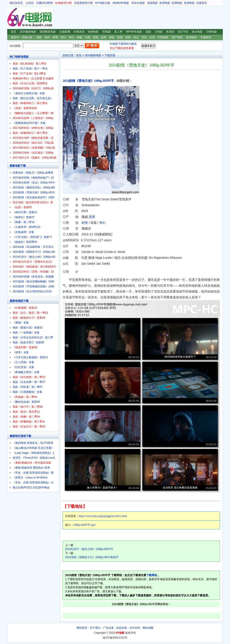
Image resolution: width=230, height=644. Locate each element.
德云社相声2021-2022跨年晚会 (31, 487)
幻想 (88, 37)
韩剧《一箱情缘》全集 (26, 333)
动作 (47, 37)
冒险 (112, 37)
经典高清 (79, 32)
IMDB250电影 (121, 3)
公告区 (30, 3)
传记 (136, 37)
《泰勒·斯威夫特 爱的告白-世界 (31, 468)
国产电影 (177, 37)
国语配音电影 (48, 32)
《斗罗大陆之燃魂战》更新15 (30, 357)
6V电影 (11, 18)
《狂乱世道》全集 (23, 367)
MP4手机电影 (134, 32)
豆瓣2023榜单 (45, 3)
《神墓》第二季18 (23, 222)
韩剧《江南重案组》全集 (27, 392)
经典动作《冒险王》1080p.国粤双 (33, 173)
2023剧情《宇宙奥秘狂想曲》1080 (33, 286)
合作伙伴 (135, 628)
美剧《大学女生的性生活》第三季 (33, 338)
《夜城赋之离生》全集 (26, 372)
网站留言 (82, 628)
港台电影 (197, 32)
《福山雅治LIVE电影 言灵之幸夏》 (33, 448)
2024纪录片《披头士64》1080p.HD (34, 257)
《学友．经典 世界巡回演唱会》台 (33, 483)
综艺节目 (183, 32)
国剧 (148, 32)
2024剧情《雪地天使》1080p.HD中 (34, 192)
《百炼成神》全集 (23, 232)
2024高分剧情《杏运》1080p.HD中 (34, 183)
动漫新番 (65, 32)
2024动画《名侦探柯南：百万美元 (33, 247)
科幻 (63, 37)
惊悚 (120, 37)
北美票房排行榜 (83, 3)
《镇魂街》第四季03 (25, 242)
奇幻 (71, 37)
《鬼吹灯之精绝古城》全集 (29, 93)
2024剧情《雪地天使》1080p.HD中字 (88, 81)
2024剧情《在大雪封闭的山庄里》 (33, 291)
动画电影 (93, 32)
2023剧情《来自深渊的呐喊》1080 (33, 282)
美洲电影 (189, 3)
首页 (13, 32)
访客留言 (202, 3)
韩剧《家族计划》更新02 (28, 328)
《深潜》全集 (21, 352)
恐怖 (96, 37)
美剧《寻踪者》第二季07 (28, 387)
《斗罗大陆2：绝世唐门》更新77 (32, 237)
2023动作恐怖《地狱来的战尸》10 (33, 178)
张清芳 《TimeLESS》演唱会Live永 (34, 458)
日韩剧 (159, 32)
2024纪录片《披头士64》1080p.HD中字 (89, 549)
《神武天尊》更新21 (25, 212)
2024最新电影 (28, 32)
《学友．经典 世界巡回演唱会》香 (33, 473)
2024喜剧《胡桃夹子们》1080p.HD (34, 252)
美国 (92, 217)
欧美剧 (170, 32)
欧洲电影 (165, 3)
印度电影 (163, 37)
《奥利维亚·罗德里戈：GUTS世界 (33, 443)
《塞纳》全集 (21, 323)
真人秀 (118, 32)
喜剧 (39, 37)
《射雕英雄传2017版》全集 (29, 123)
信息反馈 (122, 628)
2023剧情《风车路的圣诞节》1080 (33, 197)
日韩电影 (212, 32)
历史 (144, 37)
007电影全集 (103, 3)
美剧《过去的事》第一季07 (29, 382)
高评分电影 (138, 3)
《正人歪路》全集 (23, 362)
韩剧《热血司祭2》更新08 (28, 342)
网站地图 (148, 628)
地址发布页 (16, 3)
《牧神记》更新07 (23, 217)
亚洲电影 (177, 3)
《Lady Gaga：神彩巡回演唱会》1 (33, 453)
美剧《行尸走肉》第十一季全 (30, 69)
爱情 (55, 37)
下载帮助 (152, 575)
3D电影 (107, 32)
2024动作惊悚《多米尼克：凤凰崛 (33, 277)
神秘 (80, 37)
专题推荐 (206, 37)
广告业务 (108, 628)
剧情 (128, 37)
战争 (104, 37)
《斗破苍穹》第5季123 (26, 227)
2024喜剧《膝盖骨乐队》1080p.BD (34, 188)
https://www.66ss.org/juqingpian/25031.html (103, 516)
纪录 (152, 37)
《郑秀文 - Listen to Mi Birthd (30, 478)
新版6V (15, 37)
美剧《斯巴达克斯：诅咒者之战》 (33, 98)
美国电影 (153, 3)
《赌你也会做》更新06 (26, 402)
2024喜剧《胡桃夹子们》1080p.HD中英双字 (92, 557)
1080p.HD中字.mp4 (84, 525)
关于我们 (95, 628)
